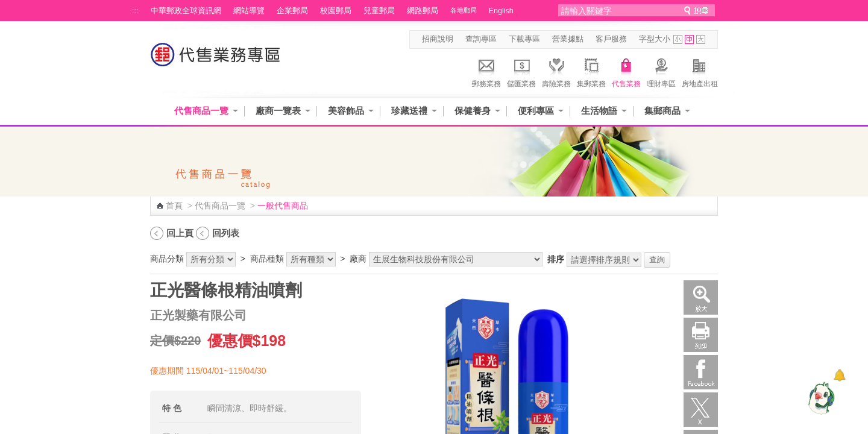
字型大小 (655, 39)
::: (135, 11)
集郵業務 (591, 71)
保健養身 (473, 111)
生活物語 (599, 111)
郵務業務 (486, 71)
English (501, 11)
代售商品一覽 (201, 111)
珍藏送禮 (409, 111)
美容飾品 (346, 111)
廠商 (358, 259)
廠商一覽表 (278, 111)
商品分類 (167, 259)
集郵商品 (662, 111)
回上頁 (180, 233)
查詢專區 (481, 39)
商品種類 (267, 259)
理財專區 (661, 71)
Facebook (701, 372)
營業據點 (568, 39)
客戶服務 (611, 39)
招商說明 (438, 39)
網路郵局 (423, 11)
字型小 (678, 39)
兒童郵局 (379, 11)
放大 (701, 297)
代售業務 (626, 71)
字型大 (701, 39)
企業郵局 (292, 11)
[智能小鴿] (820, 398)
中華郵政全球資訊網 (186, 11)
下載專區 (524, 39)
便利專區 (536, 111)
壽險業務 (556, 71)
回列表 (226, 233)
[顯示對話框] (839, 375)
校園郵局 (336, 11)
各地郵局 (464, 10)
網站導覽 (249, 11)
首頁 (174, 206)
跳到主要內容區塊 (6, 6)
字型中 (689, 39)
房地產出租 (700, 71)
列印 (701, 335)
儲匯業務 (521, 71)
